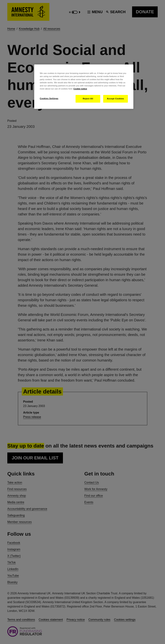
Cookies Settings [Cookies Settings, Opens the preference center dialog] (49, 98)
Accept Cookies (115, 99)
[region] (84, 87)
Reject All (88, 99)
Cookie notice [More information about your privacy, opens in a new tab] (80, 89)
